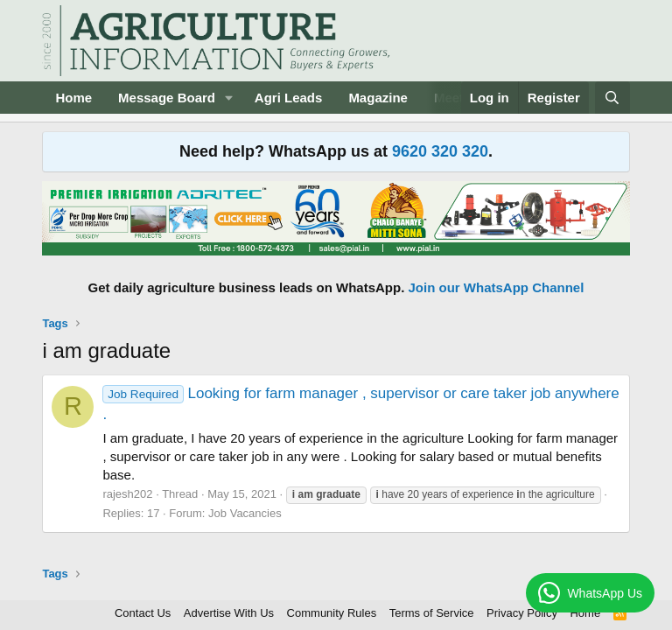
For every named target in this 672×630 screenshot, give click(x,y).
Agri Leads (289, 98)
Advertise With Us (229, 613)
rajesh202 (127, 494)
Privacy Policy (522, 613)
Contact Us (143, 613)
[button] (229, 98)
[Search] (612, 98)
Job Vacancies (245, 513)
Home (73, 98)
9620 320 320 (440, 151)
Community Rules (332, 613)
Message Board (167, 98)
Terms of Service (432, 613)
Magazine (378, 98)
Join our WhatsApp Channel (497, 287)
